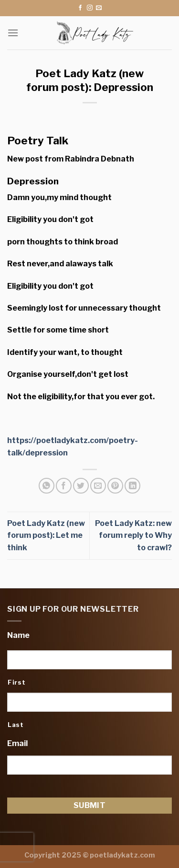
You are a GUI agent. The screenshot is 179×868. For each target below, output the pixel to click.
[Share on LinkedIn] (132, 486)
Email (17, 743)
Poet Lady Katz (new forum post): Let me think (46, 535)
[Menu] (13, 33)
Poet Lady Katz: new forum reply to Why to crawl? (133, 535)
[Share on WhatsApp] (47, 486)
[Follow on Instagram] (90, 8)
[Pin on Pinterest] (115, 486)
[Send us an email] (99, 8)
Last (16, 725)
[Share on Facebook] (64, 486)
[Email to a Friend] (98, 486)
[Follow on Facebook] (80, 8)
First (16, 682)
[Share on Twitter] (81, 486)
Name (18, 635)
